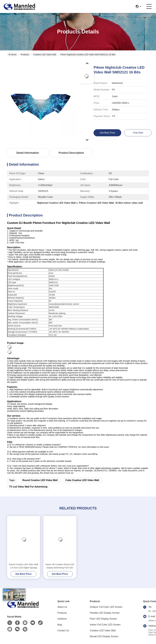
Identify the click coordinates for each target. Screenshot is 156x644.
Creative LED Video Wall (45, 55)
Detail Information (28, 153)
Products (25, 55)
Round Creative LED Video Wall (40, 480)
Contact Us (63, 631)
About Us (62, 607)
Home (13, 55)
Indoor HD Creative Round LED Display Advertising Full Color (60, 566)
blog (60, 625)
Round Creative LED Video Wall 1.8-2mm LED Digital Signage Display (23, 566)
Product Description (71, 153)
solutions (62, 619)
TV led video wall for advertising (28, 487)
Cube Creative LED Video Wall (82, 480)
